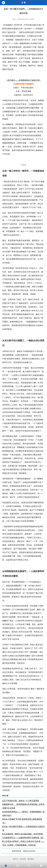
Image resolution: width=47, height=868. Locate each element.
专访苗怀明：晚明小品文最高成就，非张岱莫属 (23, 834)
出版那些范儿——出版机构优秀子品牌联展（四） (23, 838)
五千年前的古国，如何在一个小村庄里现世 (21, 801)
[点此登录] (31, 851)
